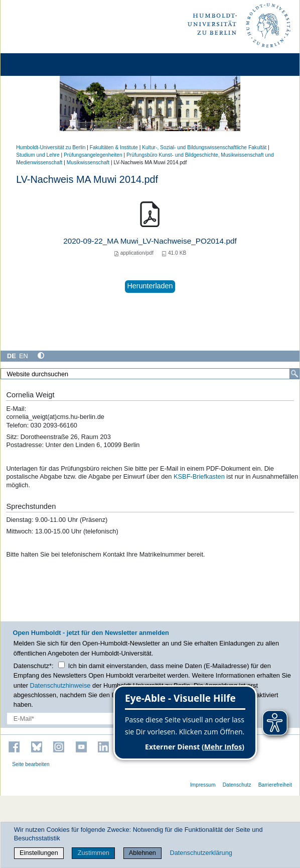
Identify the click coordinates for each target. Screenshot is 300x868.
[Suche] (294, 374)
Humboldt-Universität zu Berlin (51, 147)
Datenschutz (237, 785)
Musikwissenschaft (88, 162)
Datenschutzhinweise (60, 685)
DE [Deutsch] (12, 356)
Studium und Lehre (38, 155)
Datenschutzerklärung (201, 853)
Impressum (203, 785)
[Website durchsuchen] (150, 374)
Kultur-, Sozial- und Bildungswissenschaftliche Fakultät (204, 147)
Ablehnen (142, 853)
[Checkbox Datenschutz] (61, 665)
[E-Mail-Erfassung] (65, 719)
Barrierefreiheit (275, 785)
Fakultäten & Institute (114, 147)
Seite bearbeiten (31, 764)
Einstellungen (39, 853)
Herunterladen (150, 286)
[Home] (36, 65)
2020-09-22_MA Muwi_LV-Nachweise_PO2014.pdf (150, 241)
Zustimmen (94, 853)
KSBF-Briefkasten (199, 476)
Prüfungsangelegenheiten (93, 155)
